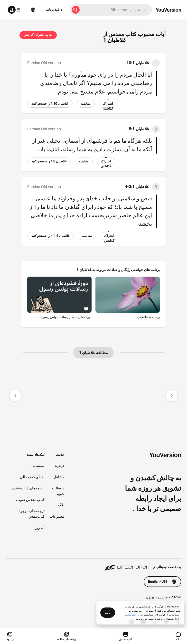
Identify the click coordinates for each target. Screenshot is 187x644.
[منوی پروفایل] (15, 10)
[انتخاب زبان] (33, 10)
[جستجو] (117, 10)
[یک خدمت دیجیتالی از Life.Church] (93, 565)
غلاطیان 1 (114, 40)
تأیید (108, 612)
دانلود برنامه (54, 9)
